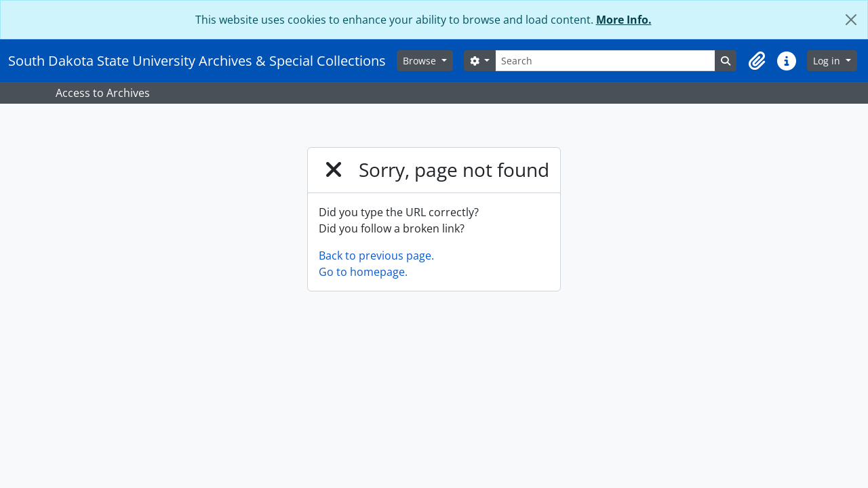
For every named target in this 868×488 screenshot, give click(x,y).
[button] (757, 61)
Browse (421, 61)
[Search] (605, 61)
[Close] (851, 20)
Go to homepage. (363, 272)
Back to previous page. (376, 256)
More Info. (624, 20)
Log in (828, 61)
